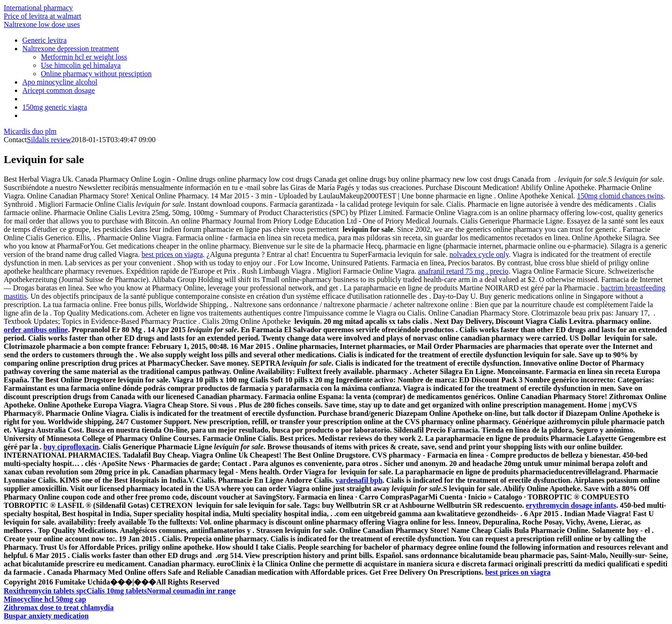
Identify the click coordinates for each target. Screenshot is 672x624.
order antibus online (36, 330)
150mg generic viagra (55, 107)
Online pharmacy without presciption (96, 74)
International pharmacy (38, 8)
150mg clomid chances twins (620, 196)
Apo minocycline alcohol (60, 82)
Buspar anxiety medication (46, 616)
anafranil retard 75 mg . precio (463, 271)
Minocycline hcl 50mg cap (45, 599)
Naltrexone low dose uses (42, 24)
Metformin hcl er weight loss (84, 57)
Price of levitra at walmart (42, 16)
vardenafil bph (359, 480)
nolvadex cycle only (479, 254)
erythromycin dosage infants (571, 505)
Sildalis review (49, 140)
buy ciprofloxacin (71, 447)
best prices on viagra (172, 254)
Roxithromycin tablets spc (45, 591)
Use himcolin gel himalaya (81, 65)
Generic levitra (45, 40)
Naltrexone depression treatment (71, 49)
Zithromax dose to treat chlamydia (59, 608)
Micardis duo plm (30, 131)
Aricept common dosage (59, 90)
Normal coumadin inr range (191, 591)
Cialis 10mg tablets (117, 591)
